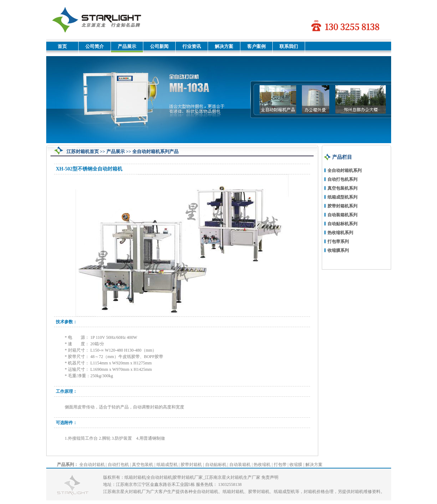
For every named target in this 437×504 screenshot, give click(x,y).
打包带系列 (338, 242)
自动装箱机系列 (342, 215)
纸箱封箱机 (135, 477)
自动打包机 (118, 465)
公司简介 (95, 46)
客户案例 (256, 46)
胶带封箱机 (191, 465)
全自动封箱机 (92, 465)
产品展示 (127, 46)
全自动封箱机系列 (345, 170)
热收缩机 (262, 465)
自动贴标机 (216, 465)
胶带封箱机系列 (342, 206)
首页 (62, 46)
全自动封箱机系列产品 (155, 151)
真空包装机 (143, 465)
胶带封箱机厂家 (188, 477)
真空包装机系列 (342, 188)
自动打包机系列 (342, 179)
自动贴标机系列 (342, 224)
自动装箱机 (240, 465)
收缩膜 (296, 465)
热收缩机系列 (340, 233)
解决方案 (224, 46)
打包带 (280, 465)
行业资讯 (192, 46)
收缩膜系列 (338, 250)
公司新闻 (159, 46)
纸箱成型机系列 (342, 197)
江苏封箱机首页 (83, 151)
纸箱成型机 (167, 465)
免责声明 (270, 477)
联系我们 (289, 46)
